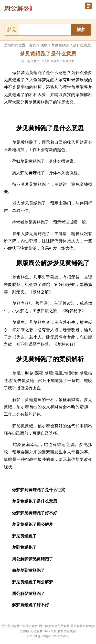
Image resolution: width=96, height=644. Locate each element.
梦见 (12, 30)
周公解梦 (32, 626)
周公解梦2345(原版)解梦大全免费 (53, 631)
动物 (44, 45)
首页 (33, 45)
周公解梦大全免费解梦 (54, 626)
